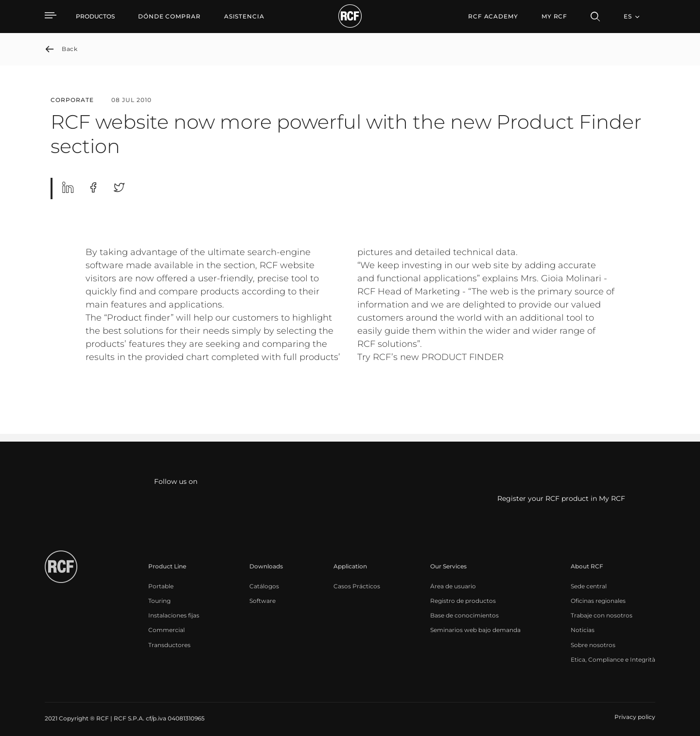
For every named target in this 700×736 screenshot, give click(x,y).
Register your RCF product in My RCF (561, 499)
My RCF (554, 16)
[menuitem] (169, 17)
